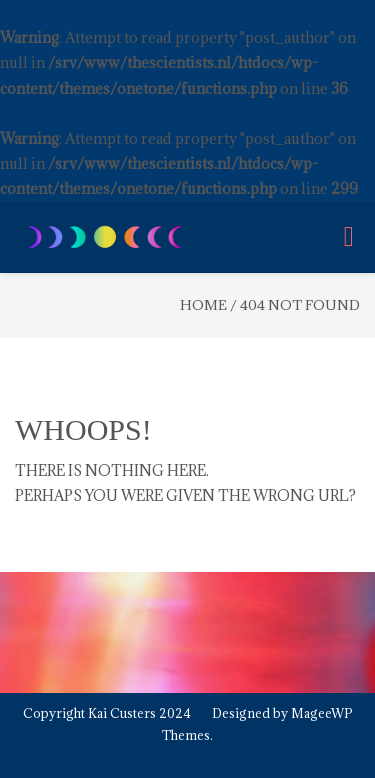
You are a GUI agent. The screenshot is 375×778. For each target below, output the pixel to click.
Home (203, 305)
